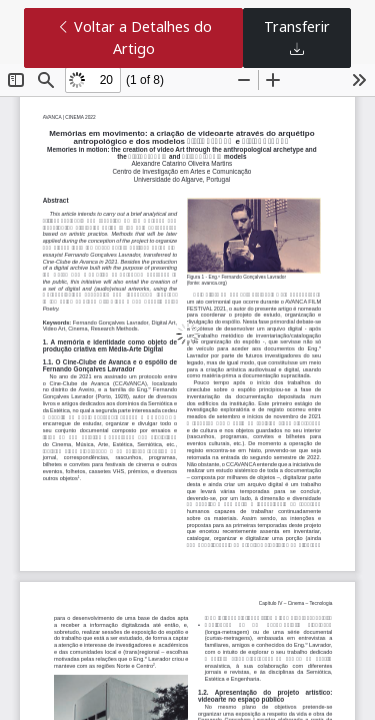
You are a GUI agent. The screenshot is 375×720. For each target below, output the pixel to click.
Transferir (297, 37)
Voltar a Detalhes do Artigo (134, 37)
